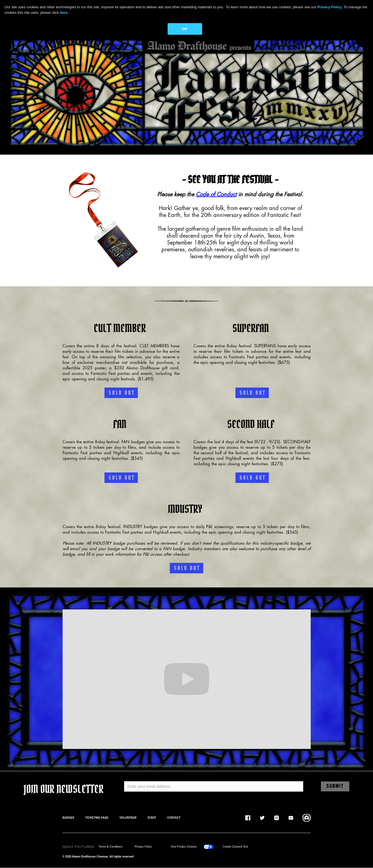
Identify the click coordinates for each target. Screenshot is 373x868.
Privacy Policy (143, 847)
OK (185, 29)
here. (64, 13)
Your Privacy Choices (184, 847)
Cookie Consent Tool (235, 847)
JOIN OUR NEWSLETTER (64, 789)
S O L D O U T (121, 393)
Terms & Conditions (110, 847)
